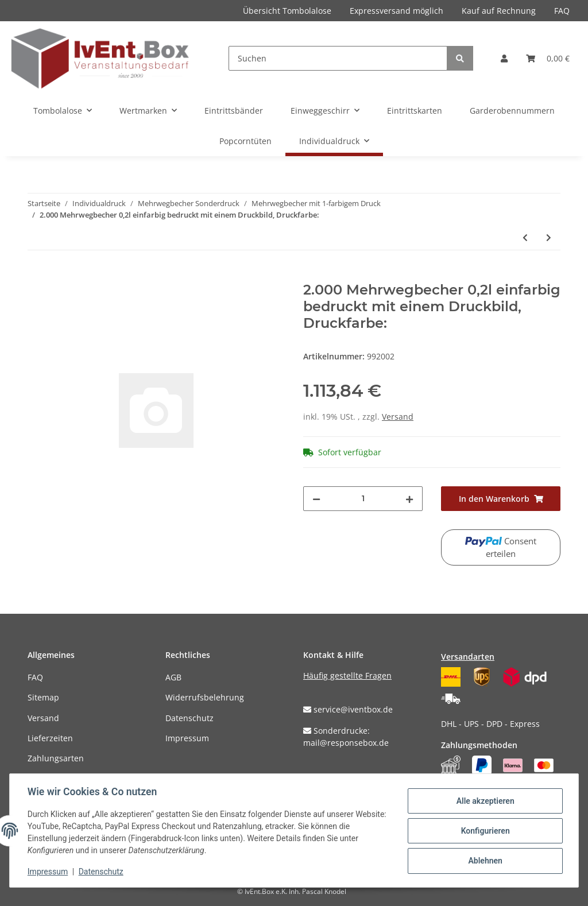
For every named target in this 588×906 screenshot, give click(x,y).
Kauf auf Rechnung (499, 11)
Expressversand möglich (396, 11)
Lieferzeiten (50, 738)
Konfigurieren (484, 831)
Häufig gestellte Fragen (347, 675)
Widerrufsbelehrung (205, 697)
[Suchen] (338, 58)
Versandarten (468, 657)
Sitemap (43, 697)
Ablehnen (484, 861)
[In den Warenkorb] (37, 276)
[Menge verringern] (316, 499)
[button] (504, 58)
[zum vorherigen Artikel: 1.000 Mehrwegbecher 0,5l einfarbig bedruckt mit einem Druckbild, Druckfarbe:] (525, 237)
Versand (398, 417)
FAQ (562, 11)
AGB (173, 677)
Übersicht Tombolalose (287, 11)
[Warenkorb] (548, 58)
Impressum (187, 738)
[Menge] (363, 499)
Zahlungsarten (56, 758)
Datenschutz (189, 718)
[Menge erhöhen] (409, 499)
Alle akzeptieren (484, 801)
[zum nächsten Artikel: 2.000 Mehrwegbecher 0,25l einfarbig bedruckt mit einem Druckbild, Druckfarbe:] (549, 237)
